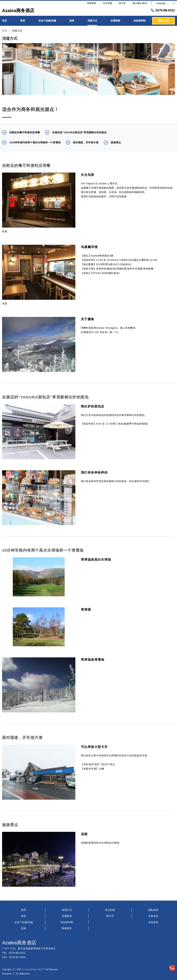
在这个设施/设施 (24, 922)
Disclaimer (7, 974)
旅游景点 (112, 142)
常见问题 (110, 910)
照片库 (110, 916)
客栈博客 (67, 928)
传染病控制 (67, 922)
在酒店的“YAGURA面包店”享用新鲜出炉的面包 (76, 132)
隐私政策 (153, 910)
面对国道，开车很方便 (82, 142)
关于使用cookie (23, 974)
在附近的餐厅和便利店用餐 (21, 132)
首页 (24, 910)
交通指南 (67, 916)
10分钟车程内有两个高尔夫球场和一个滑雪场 (31, 142)
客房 (24, 916)
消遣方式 (67, 910)
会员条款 (153, 922)
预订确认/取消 (140, 3)
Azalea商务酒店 (19, 943)
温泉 (24, 928)
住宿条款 (153, 916)
